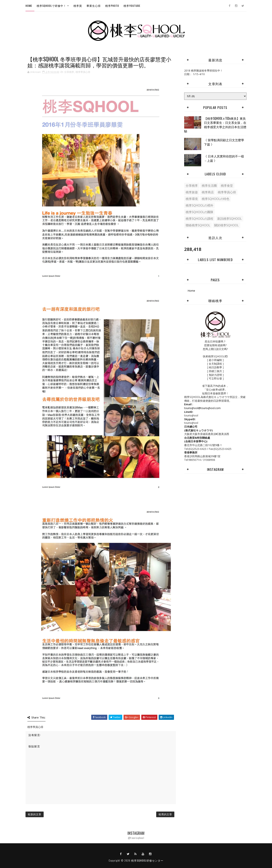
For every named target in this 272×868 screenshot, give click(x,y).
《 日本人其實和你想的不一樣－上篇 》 (224, 158)
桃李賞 (78, 6)
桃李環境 (192, 199)
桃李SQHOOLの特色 (216, 199)
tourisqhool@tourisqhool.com (202, 408)
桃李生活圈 (209, 186)
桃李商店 (208, 192)
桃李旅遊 (192, 192)
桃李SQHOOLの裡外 (199, 205)
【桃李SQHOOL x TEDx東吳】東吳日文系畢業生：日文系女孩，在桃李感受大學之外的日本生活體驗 (215, 125)
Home (29, 6)
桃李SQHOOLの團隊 (199, 212)
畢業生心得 (94, 6)
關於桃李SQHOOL (226, 225)
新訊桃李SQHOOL (229, 219)
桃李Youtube (132, 6)
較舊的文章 (165, 814)
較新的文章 (35, 814)
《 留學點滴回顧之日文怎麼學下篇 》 (224, 142)
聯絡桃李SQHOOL (198, 225)
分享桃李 (69, 72)
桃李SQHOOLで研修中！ (51, 6)
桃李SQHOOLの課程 (199, 219)
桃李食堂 (227, 186)
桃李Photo (112, 6)
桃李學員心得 (83, 72)
